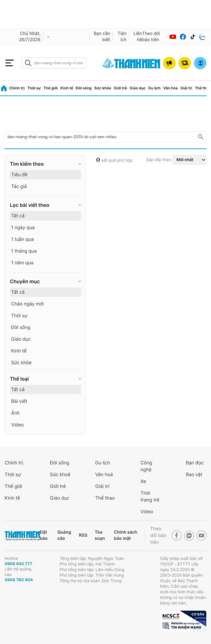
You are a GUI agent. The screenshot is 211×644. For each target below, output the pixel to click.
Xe (143, 481)
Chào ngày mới (27, 304)
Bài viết (19, 401)
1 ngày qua (23, 227)
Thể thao (203, 88)
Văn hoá (104, 474)
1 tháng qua (24, 251)
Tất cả (18, 216)
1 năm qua (22, 263)
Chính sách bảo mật (126, 535)
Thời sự (34, 88)
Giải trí (186, 88)
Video (17, 425)
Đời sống (84, 88)
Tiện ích (122, 37)
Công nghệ (146, 466)
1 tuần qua (22, 239)
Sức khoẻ (60, 474)
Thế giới (51, 88)
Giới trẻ (120, 88)
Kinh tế (67, 88)
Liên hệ (138, 37)
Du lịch (154, 88)
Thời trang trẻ (150, 496)
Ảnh (15, 413)
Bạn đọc (195, 463)
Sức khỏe (103, 88)
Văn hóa (170, 88)
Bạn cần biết (102, 37)
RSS (83, 535)
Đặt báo (44, 535)
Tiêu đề (19, 175)
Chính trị (17, 88)
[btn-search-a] (28, 63)
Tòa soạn (100, 535)
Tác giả (19, 186)
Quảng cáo (64, 535)
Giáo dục (138, 88)
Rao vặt (194, 474)
